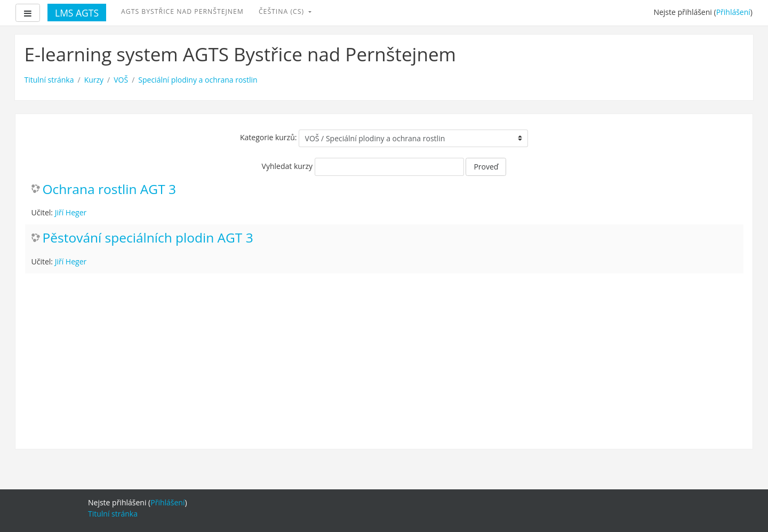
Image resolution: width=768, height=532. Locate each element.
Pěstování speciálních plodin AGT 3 (148, 238)
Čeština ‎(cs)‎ (282, 11)
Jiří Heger (71, 212)
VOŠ (121, 80)
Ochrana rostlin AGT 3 (110, 190)
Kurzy (94, 80)
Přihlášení (733, 12)
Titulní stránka (49, 80)
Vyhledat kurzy (287, 166)
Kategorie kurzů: (268, 137)
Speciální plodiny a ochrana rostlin (198, 80)
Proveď (486, 167)
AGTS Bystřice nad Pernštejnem (182, 11)
